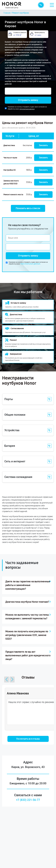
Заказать (43, 145)
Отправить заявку (28, 100)
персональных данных (27, 109)
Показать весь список (28, 208)
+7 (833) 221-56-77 (28, 800)
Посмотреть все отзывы (28, 739)
